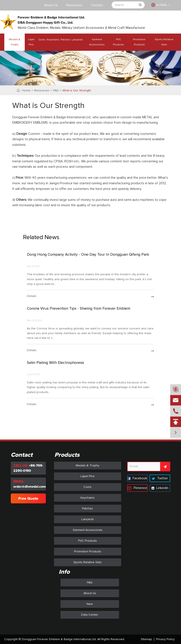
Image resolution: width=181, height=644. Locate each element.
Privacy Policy (165, 639)
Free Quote (28, 498)
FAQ (56, 91)
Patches (65, 40)
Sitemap (146, 639)
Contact (97, 5)
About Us (51, 5)
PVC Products (118, 42)
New (90, 604)
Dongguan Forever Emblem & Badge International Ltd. (59, 639)
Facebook (137, 478)
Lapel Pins (31, 42)
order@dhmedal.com (30, 487)
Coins (42, 40)
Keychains (53, 40)
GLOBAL (162, 5)
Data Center (90, 615)
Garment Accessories (97, 42)
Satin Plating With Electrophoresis (56, 363)
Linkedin (160, 488)
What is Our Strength (77, 91)
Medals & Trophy (15, 42)
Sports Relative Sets (164, 42)
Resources (74, 5)
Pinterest (137, 488)
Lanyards (77, 40)
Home (26, 91)
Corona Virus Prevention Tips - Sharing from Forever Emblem (79, 309)
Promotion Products (139, 42)
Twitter (160, 478)
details (90, 296)
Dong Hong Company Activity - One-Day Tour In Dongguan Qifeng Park (88, 255)
